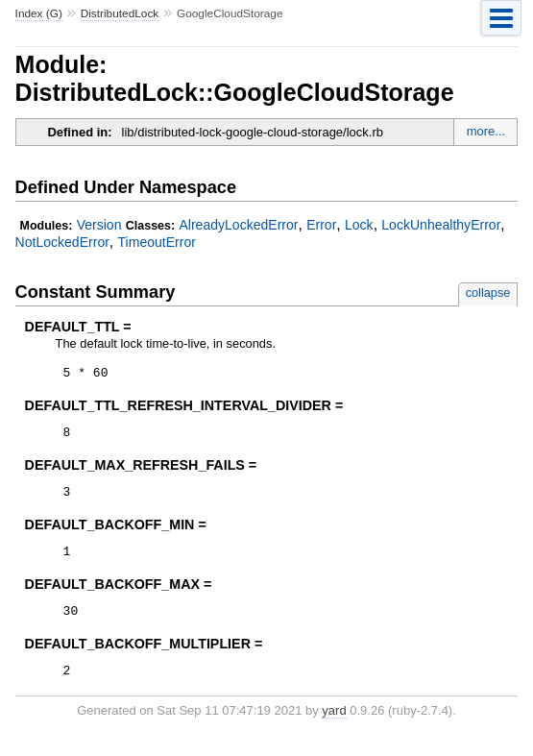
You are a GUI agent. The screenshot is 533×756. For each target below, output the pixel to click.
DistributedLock (120, 13)
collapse (488, 293)
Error (321, 225)
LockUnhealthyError (441, 225)
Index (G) (39, 13)
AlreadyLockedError (238, 225)
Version (99, 225)
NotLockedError (62, 242)
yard (334, 728)
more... (486, 131)
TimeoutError (157, 242)
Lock (359, 225)
